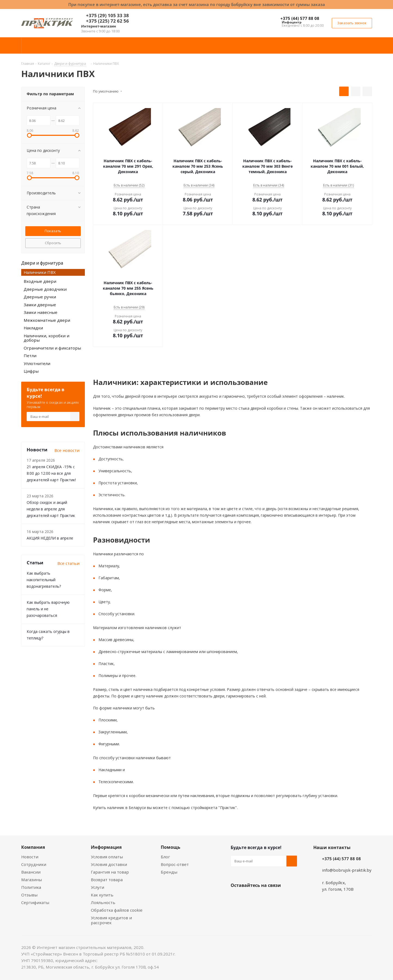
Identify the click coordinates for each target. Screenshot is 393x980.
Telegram (277, 898)
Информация (106, 847)
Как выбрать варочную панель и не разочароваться (48, 609)
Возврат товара (107, 880)
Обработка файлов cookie (117, 910)
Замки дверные (40, 305)
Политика (31, 887)
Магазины (32, 880)
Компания (33, 847)
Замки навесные (41, 312)
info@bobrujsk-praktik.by (347, 870)
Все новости (67, 450)
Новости (30, 857)
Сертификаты (35, 902)
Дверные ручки (40, 297)
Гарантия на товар (110, 872)
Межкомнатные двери (47, 320)
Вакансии (31, 872)
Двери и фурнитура (42, 263)
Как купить (102, 895)
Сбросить (53, 243)
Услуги (98, 887)
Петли (30, 356)
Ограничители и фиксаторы (52, 348)
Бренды (169, 872)
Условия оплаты (107, 857)
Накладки (33, 328)
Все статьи (68, 563)
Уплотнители (37, 363)
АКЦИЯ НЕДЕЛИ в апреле (50, 538)
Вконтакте (236, 898)
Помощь (171, 847)
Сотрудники (34, 864)
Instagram (263, 898)
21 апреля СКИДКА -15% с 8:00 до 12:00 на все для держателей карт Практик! (51, 473)
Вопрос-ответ (175, 864)
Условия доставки (109, 864)
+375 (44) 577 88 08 (300, 18)
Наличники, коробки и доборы (47, 338)
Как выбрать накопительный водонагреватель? (44, 580)
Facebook (250, 898)
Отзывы (29, 895)
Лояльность (103, 902)
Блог (165, 857)
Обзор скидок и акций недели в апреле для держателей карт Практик (51, 509)
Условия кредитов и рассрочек (111, 920)
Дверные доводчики (45, 289)
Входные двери (40, 281)
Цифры (31, 371)
